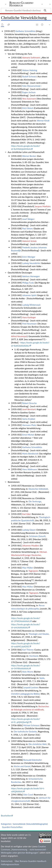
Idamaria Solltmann (31, 58)
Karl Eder (26, 514)
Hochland (34, 656)
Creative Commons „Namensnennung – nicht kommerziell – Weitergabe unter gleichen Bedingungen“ (24, 850)
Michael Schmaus (31, 725)
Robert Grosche (29, 403)
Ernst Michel (28, 435)
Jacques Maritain (42, 206)
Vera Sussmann (29, 99)
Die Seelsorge (35, 501)
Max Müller (27, 568)
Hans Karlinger (29, 317)
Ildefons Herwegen (31, 276)
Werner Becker (29, 156)
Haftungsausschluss (10, 864)
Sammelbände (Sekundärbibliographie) (30, 824)
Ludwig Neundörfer (31, 263)
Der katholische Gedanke (25, 732)
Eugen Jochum (29, 92)
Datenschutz (7, 861)
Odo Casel (28, 795)
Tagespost (33, 571)
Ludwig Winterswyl (31, 305)
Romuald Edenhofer (32, 760)
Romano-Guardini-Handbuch (22, 4)
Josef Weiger (28, 219)
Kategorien (6, 824)
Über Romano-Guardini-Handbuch (31, 861)
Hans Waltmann (30, 469)
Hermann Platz (29, 425)
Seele (42, 678)
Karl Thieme (28, 650)
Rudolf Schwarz (29, 76)
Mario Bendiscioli (30, 454)
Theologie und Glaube (39, 634)
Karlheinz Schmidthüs (26, 31)
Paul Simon (27, 228)
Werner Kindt (43, 121)
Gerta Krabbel (29, 419)
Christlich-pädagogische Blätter (25, 694)
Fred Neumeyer (29, 324)
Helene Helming (30, 70)
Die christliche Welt (38, 744)
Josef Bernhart (29, 409)
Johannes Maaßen (31, 546)
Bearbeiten (6, 816)
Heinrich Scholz (29, 241)
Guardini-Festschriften (12, 827)
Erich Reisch (28, 108)
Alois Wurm (28, 672)
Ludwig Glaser (29, 530)
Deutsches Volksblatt (38, 489)
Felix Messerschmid (31, 86)
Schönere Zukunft (37, 536)
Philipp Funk (28, 283)
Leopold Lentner (31, 687)
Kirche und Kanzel (22, 766)
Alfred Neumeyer (19, 336)
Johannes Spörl (29, 295)
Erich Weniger (29, 257)
